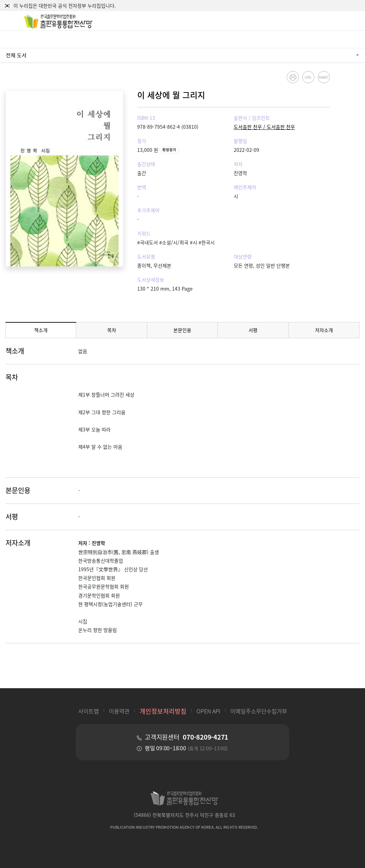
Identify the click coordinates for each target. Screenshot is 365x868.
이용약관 (119, 711)
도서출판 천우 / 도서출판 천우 (264, 127)
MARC (324, 77)
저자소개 (324, 330)
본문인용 (182, 330)
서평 (253, 330)
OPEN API (208, 711)
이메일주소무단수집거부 (259, 711)
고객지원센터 (186, 737)
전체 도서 (16, 55)
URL (308, 77)
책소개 (41, 330)
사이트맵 (89, 711)
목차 (112, 330)
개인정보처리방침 (163, 711)
